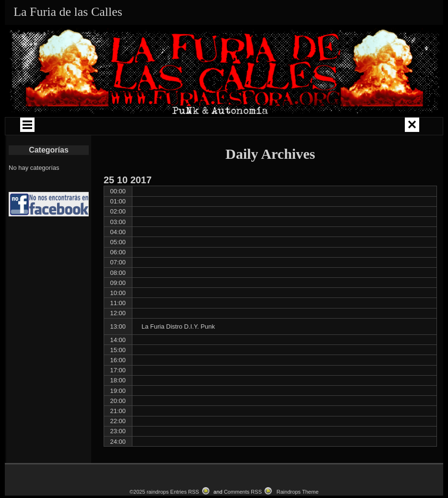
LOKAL (183, 156)
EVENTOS (244, 156)
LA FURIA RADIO (122, 156)
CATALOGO (305, 156)
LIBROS (61, 156)
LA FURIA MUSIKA (382, 127)
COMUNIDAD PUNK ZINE (307, 127)
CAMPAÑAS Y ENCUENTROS (216, 127)
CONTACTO (366, 156)
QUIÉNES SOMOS (76, 127)
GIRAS (138, 127)
